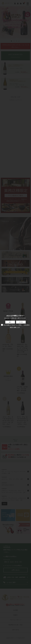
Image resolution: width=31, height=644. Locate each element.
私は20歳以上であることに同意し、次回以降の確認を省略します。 (15, 326)
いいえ (21, 322)
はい (10, 322)
